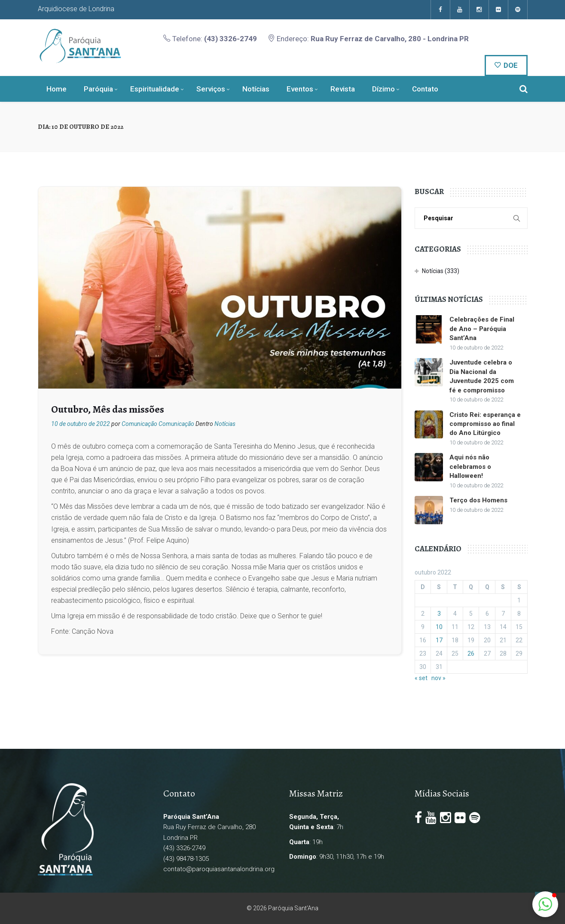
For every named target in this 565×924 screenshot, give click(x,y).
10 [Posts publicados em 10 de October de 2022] (439, 627)
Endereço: (368, 39)
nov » (438, 678)
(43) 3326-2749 (231, 39)
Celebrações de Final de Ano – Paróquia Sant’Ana (482, 329)
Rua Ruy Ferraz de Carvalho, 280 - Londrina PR (390, 39)
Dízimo (383, 89)
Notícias (256, 89)
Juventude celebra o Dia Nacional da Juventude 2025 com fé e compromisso (482, 376)
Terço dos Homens (478, 500)
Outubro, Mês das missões (108, 409)
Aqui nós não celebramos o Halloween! (470, 467)
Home (56, 89)
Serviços (211, 89)
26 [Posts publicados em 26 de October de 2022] (471, 653)
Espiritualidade (155, 89)
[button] (545, 904)
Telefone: (210, 39)
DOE (506, 65)
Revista (343, 89)
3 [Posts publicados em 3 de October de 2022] (439, 614)
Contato (425, 89)
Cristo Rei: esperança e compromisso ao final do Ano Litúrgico (485, 424)
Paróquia (98, 89)
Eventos (300, 89)
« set (421, 678)
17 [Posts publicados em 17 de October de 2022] (439, 640)
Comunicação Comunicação (158, 424)
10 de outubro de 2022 (81, 424)
